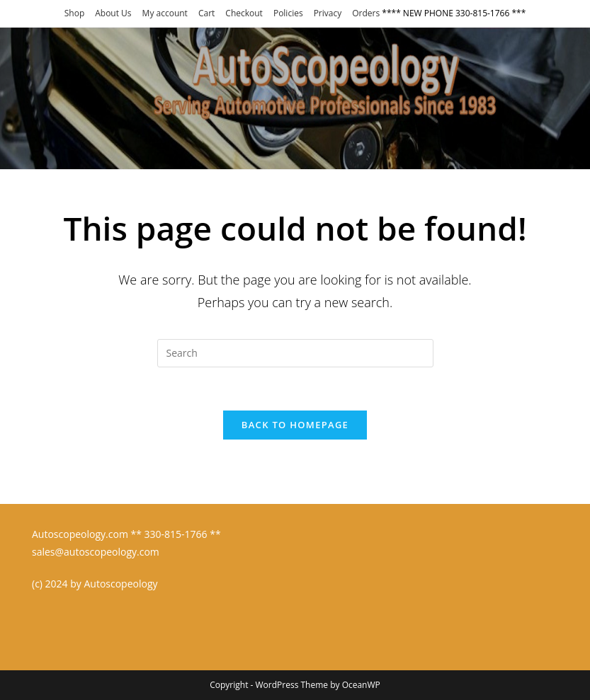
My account (165, 13)
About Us (113, 13)
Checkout (244, 13)
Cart (206, 13)
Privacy (328, 13)
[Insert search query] (295, 353)
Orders (366, 13)
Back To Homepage (295, 425)
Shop (75, 13)
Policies (288, 13)
